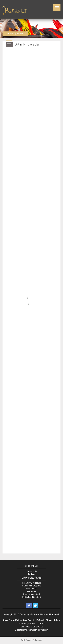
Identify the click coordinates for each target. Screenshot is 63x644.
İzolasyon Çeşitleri (32, 594)
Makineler (32, 592)
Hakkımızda (32, 572)
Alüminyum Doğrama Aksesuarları (32, 587)
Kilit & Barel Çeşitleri (32, 597)
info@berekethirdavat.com (36, 630)
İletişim (32, 574)
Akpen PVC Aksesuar (32, 583)
